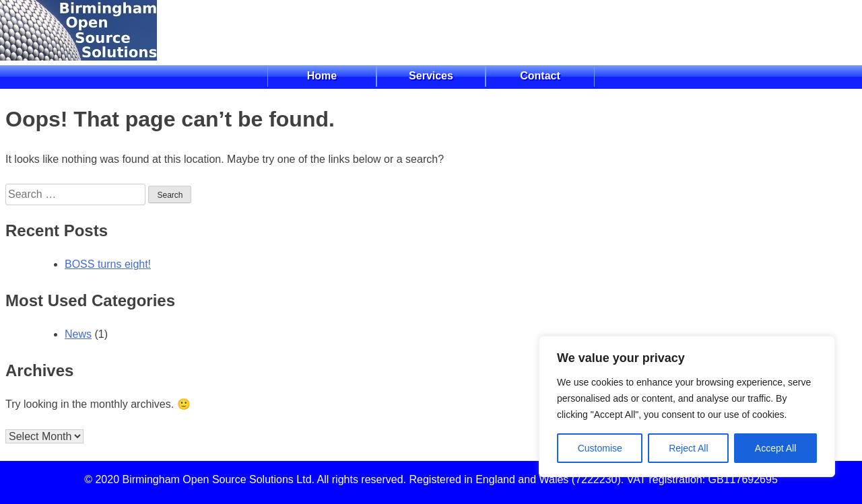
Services (431, 76)
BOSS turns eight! (108, 264)
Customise (600, 448)
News (78, 334)
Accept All (775, 448)
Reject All (688, 448)
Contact (540, 76)
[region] (687, 406)
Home (322, 76)
